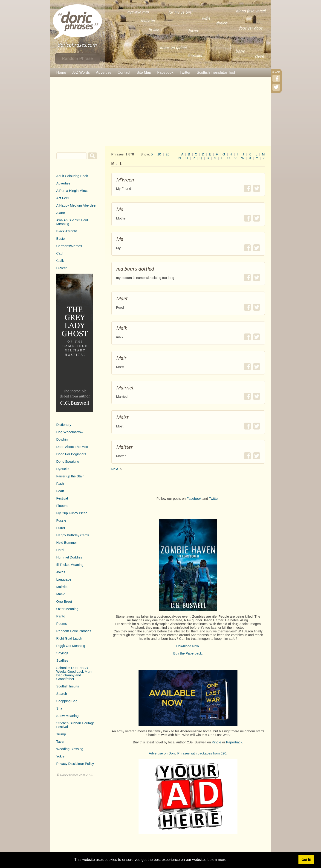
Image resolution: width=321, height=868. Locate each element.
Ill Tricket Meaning (70, 565)
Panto (61, 616)
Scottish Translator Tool (216, 72)
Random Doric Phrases (74, 631)
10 (159, 154)
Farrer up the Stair (70, 476)
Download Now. (188, 646)
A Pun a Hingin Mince (72, 191)
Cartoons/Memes (69, 246)
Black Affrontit (67, 231)
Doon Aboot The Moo (72, 447)
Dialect (62, 268)
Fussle (61, 520)
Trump (61, 734)
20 (168, 154)
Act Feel (63, 198)
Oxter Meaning (67, 609)
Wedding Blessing (70, 749)
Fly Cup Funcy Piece (72, 513)
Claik (60, 261)
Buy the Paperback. (188, 653)
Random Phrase (77, 58)
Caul (60, 253)
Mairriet (62, 587)
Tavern (61, 742)
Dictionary (64, 425)
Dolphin (62, 439)
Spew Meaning (68, 716)
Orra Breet (64, 602)
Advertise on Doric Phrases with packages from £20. (188, 753)
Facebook (165, 72)
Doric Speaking (68, 462)
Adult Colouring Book (72, 176)
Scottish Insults (68, 686)
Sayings (62, 653)
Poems (62, 624)
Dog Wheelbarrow (70, 432)
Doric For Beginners (71, 454)
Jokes (61, 572)
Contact (124, 72)
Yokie (60, 756)
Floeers (62, 506)
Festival (62, 498)
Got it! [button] (306, 860)
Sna (59, 708)
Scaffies (62, 660)
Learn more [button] (217, 860)
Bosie (61, 239)
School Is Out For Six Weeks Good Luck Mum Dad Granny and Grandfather (74, 673)
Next (115, 469)
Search (62, 694)
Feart (60, 491)
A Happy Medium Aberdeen (77, 205)
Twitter (185, 72)
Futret (61, 528)
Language (64, 579)
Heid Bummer (67, 543)
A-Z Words (81, 72)
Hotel (60, 550)
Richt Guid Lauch (69, 638)
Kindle (216, 742)
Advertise (104, 72)
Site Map (144, 72)
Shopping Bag (67, 701)
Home (61, 72)
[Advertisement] (161, 112)
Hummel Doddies (69, 557)
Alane (61, 213)
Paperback (234, 742)
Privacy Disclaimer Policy (75, 764)
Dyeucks (63, 469)
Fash (60, 484)
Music (61, 594)
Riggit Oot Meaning (71, 646)
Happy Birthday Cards (73, 535)
